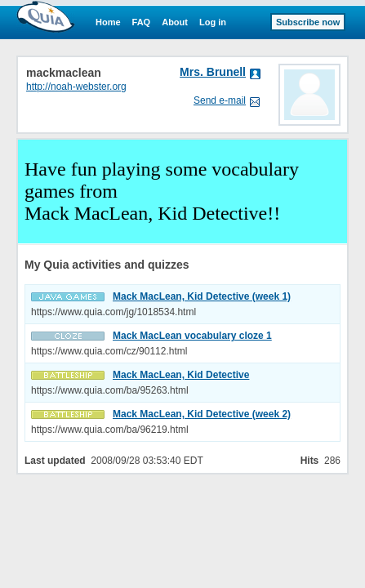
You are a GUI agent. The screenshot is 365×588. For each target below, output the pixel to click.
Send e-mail (220, 100)
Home (108, 22)
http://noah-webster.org (76, 87)
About (175, 22)
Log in (213, 22)
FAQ (142, 22)
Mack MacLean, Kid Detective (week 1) (202, 296)
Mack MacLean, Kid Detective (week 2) (202, 414)
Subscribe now (308, 22)
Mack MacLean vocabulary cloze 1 (192, 336)
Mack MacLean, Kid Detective (181, 375)
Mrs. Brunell (213, 72)
